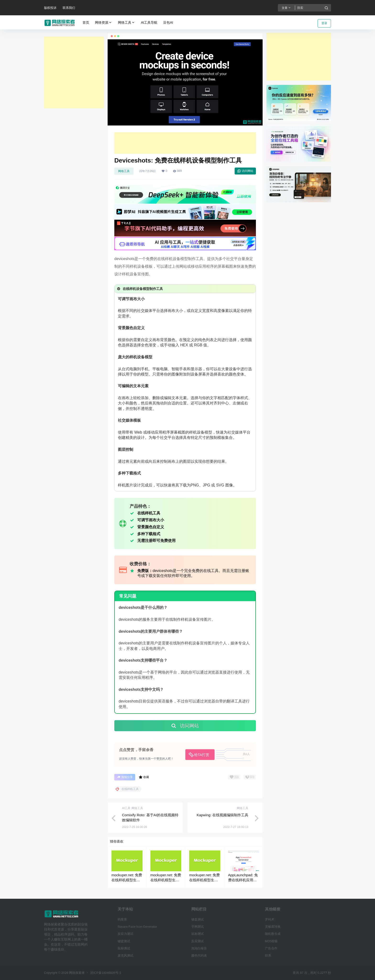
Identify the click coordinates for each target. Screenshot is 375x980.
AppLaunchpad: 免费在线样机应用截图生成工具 (243, 880)
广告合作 (271, 948)
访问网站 (245, 171)
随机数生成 (273, 934)
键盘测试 (124, 941)
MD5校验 (271, 941)
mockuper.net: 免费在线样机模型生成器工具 (127, 880)
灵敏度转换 (273, 927)
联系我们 (69, 8)
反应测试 (198, 941)
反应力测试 (125, 934)
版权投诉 (50, 8)
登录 (324, 23)
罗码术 (270, 919)
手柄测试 (198, 927)
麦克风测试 (125, 955)
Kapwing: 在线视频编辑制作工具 (222, 815)
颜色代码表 (199, 955)
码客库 (122, 919)
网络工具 (127, 23)
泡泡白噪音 (199, 948)
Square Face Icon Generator (137, 927)
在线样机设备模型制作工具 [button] (140, 289)
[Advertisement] (74, 72)
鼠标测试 (124, 948)
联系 (268, 955)
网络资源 (104, 23)
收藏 (144, 777)
